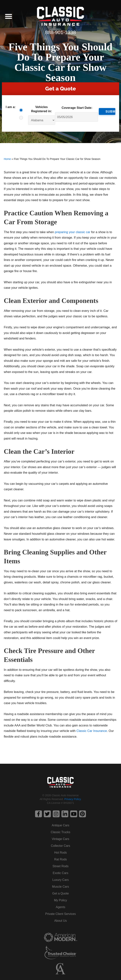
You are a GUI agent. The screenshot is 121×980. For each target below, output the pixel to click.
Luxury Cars (60, 880)
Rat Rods (61, 859)
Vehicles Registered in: (41, 109)
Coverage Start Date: (77, 108)
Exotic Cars (60, 873)
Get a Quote (60, 893)
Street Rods (60, 866)
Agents (60, 907)
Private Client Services (61, 914)
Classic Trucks (60, 832)
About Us (60, 921)
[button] (9, 16)
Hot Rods (61, 853)
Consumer (22, 110)
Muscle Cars (61, 887)
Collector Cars (60, 846)
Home (7, 159)
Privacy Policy (72, 799)
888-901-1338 (60, 32)
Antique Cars (61, 825)
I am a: (11, 107)
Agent (22, 118)
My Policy (60, 900)
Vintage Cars (60, 839)
